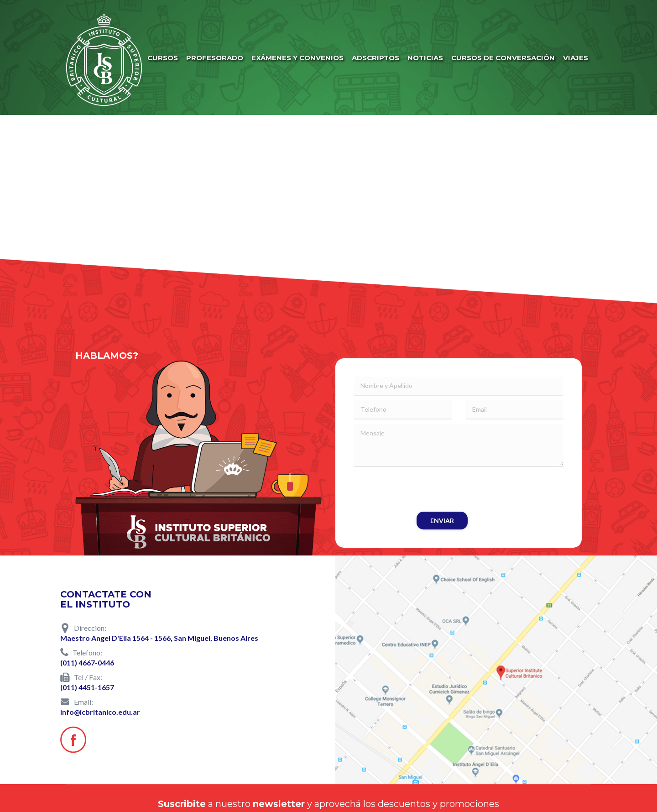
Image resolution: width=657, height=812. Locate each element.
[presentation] (423, 489)
